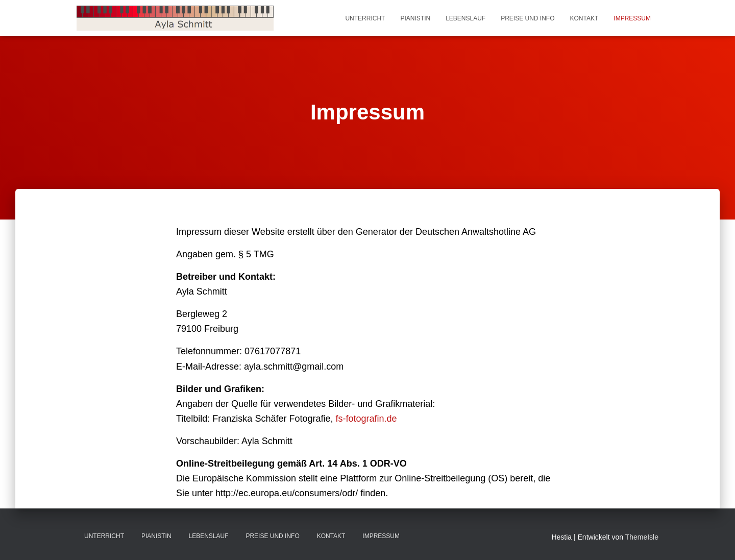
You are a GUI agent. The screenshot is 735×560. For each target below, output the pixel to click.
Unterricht (365, 18)
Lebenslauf (465, 18)
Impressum (632, 18)
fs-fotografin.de (366, 419)
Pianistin (415, 18)
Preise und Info (528, 18)
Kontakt (584, 18)
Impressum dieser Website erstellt (245, 232)
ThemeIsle (642, 537)
